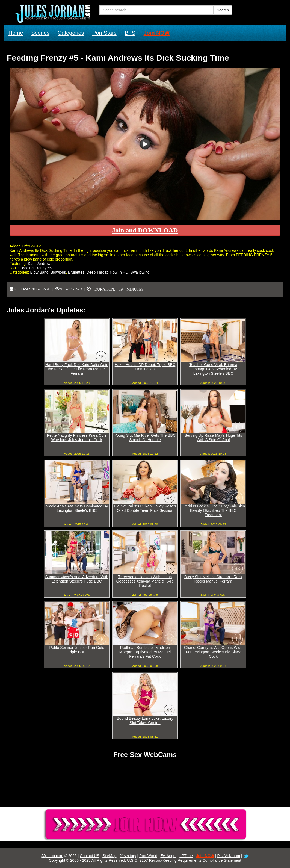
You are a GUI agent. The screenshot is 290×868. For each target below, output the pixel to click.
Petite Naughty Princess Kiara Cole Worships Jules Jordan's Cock (77, 438)
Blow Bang (39, 272)
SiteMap (109, 856)
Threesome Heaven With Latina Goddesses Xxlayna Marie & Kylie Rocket (145, 581)
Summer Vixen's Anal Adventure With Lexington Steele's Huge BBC (77, 579)
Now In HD (119, 272)
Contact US (90, 856)
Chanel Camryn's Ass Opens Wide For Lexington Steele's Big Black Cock (213, 652)
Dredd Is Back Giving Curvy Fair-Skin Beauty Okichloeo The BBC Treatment (213, 510)
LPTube (186, 856)
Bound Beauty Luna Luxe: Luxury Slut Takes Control (145, 721)
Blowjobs (58, 272)
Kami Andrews (40, 264)
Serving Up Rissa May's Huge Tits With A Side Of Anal (213, 438)
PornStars (104, 33)
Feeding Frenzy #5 (36, 268)
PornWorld (148, 856)
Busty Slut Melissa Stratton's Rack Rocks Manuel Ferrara (213, 579)
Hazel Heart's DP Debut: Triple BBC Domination (145, 367)
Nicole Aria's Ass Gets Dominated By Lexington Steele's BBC (77, 508)
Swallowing (140, 272)
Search (223, 10)
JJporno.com (52, 856)
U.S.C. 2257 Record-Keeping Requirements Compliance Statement (184, 860)
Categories (71, 33)
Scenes (40, 33)
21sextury (128, 856)
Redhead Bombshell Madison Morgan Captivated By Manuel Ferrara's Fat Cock (145, 652)
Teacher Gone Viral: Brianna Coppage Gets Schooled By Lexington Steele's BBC (213, 369)
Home (16, 33)
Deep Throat (97, 272)
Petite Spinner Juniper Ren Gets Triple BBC (77, 650)
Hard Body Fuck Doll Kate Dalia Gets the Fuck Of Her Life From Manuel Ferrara (77, 369)
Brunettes (76, 272)
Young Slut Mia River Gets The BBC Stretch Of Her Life (145, 438)
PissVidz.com (229, 856)
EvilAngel (168, 856)
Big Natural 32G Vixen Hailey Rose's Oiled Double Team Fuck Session (145, 508)
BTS (130, 33)
